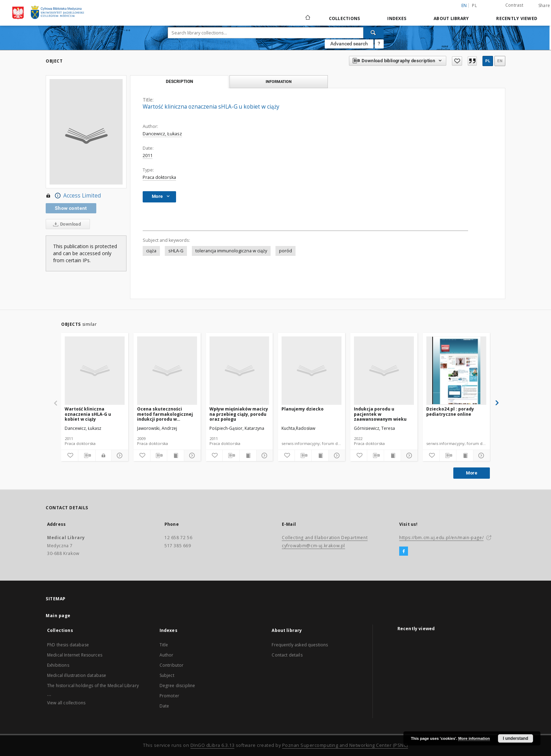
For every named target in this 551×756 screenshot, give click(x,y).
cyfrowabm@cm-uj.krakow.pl (313, 546)
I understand (516, 738)
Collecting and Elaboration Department (325, 538)
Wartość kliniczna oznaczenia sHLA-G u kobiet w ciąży (88, 414)
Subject (167, 675)
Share (544, 6)
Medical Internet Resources (75, 655)
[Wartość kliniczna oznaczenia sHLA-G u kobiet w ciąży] (95, 370)
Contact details (287, 655)
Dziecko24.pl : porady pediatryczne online (450, 411)
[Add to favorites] (457, 61)
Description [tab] (179, 82)
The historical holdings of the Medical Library (93, 686)
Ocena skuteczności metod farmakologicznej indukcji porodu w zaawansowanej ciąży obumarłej (165, 414)
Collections (345, 18)
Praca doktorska (159, 177)
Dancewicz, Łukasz (162, 134)
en (500, 61)
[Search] (374, 33)
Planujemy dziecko (303, 409)
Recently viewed (517, 18)
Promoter (169, 696)
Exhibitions (58, 665)
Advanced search (349, 44)
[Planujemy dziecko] (312, 370)
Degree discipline (177, 686)
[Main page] (307, 18)
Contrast (514, 5)
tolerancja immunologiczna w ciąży (231, 251)
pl (474, 5)
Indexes (397, 18)
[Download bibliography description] (87, 455)
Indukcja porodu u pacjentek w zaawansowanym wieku (380, 414)
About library (451, 18)
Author (167, 655)
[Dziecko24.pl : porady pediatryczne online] (456, 370)
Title (164, 645)
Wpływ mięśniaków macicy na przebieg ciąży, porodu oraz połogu (239, 414)
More (472, 473)
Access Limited (73, 196)
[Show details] (119, 455)
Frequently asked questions (300, 645)
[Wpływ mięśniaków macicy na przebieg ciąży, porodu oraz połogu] (239, 370)
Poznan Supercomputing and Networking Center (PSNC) (345, 745)
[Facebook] (404, 551)
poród (286, 251)
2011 (148, 156)
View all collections (66, 703)
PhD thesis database (68, 645)
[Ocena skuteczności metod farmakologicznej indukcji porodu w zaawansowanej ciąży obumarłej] (167, 370)
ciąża (151, 251)
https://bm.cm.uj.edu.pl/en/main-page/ (441, 538)
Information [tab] (279, 82)
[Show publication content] (176, 455)
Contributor (172, 665)
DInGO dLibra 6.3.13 (213, 745)
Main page (58, 616)
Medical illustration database (77, 675)
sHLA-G (176, 251)
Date (164, 706)
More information (474, 738)
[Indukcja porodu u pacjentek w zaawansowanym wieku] (384, 370)
